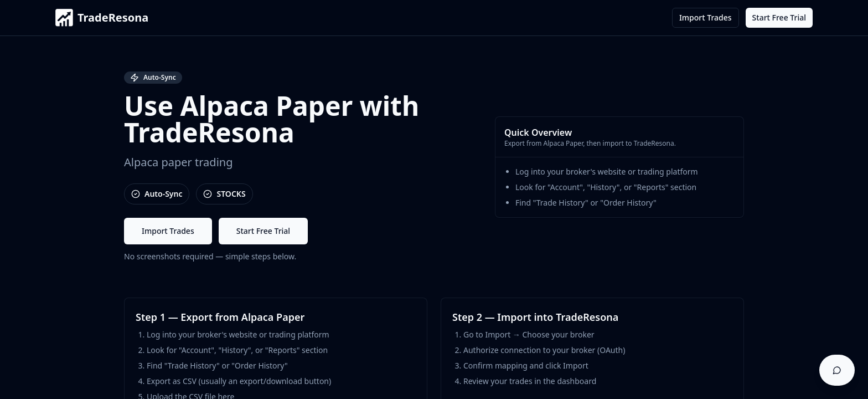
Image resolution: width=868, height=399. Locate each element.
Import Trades (706, 17)
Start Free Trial (779, 17)
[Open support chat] (837, 370)
